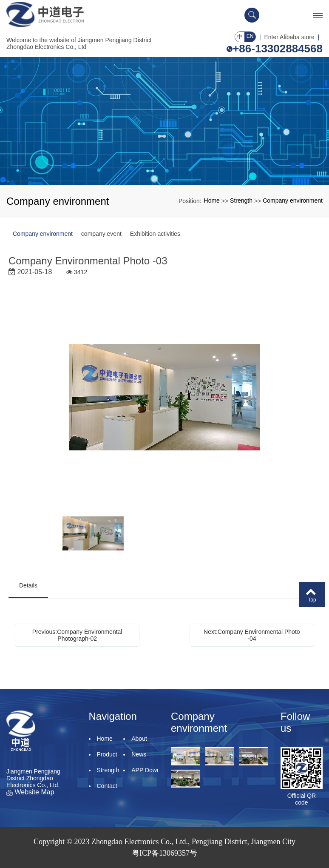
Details (28, 585)
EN (250, 36)
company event (101, 234)
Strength (241, 201)
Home (212, 201)
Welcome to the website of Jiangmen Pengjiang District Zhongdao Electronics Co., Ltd (79, 43)
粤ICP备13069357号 (164, 853)
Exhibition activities (155, 234)
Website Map (30, 792)
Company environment (293, 201)
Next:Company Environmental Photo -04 (252, 635)
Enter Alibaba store (289, 37)
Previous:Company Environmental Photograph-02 (77, 635)
